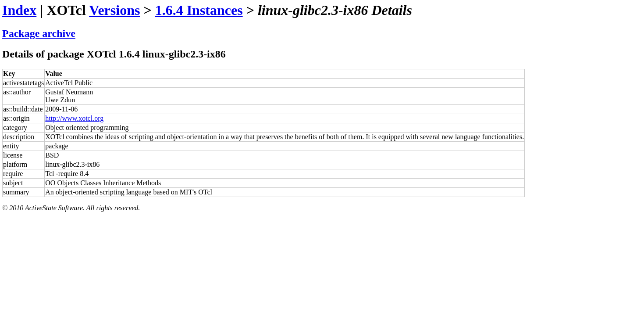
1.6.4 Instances (199, 10)
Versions (114, 10)
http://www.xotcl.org (74, 118)
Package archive (39, 33)
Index (19, 10)
